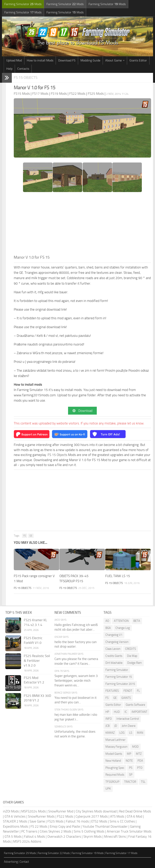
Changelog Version (117, 642)
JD (116, 726)
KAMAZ (110, 733)
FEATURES (112, 691)
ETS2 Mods (99, 821)
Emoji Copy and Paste (65, 826)
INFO (109, 719)
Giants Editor (138, 60)
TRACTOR (130, 782)
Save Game (37, 821)
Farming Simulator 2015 (120, 684)
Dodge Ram (135, 663)
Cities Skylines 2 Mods (56, 831)
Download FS (67, 60)
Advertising (11, 862)
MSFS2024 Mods (34, 811)
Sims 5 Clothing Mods (89, 831)
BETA (137, 621)
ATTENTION (121, 621)
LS (131, 733)
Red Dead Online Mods (135, 811)
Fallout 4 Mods (35, 836)
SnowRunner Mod (61, 811)
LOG (122, 733)
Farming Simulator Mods (23, 4)
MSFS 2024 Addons (27, 841)
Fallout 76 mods (77, 821)
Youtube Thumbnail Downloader (105, 826)
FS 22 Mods (39, 826)
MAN (140, 733)
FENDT (128, 691)
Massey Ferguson (116, 747)
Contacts (23, 69)
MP (129, 754)
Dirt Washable (114, 663)
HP (107, 712)
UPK (108, 789)
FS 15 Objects (26, 78)
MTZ (139, 754)
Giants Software (135, 705)
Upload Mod (14, 60)
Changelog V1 (114, 635)
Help (9, 69)
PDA (140, 761)
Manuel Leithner (115, 740)
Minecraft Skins (115, 836)
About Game (113, 60)
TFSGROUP (112, 782)
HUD (117, 712)
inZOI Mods (11, 811)
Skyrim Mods (93, 836)
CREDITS (131, 649)
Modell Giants (114, 754)
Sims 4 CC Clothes (122, 821)
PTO (140, 768)
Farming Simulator (117, 670)
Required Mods (115, 775)
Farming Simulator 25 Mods (20, 853)
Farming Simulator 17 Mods (121, 853)
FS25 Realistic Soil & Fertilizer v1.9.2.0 (37, 661)
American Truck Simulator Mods (129, 831)
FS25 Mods (55, 821)
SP (131, 775)
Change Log (123, 628)
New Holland (113, 761)
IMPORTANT (139, 712)
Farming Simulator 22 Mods (54, 853)
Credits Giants (114, 656)
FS (25, 536)
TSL (143, 782)
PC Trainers (29, 831)
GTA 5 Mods (13, 836)
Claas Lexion (113, 649)
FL (138, 691)
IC (126, 712)
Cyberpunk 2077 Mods (92, 816)
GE (31, 536)
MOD (135, 747)
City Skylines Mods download (96, 811)
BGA (108, 628)
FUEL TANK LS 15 (118, 576)
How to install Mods (40, 60)
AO (107, 621)
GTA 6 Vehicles (15, 816)
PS (131, 768)
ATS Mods (117, 816)
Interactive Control (128, 719)
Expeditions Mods (16, 826)
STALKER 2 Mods (15, 821)
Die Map (132, 656)
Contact (24, 862)
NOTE (129, 761)
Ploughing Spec (115, 768)
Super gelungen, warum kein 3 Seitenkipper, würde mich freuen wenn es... (76, 680)
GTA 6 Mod (134, 816)
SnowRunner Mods (41, 816)
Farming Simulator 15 (119, 677)
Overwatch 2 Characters (64, 836)
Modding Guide (90, 60)
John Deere (129, 726)
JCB (107, 726)
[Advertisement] (82, 225)
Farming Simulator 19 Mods (88, 853)
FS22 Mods (65, 816)
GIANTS (126, 698)
